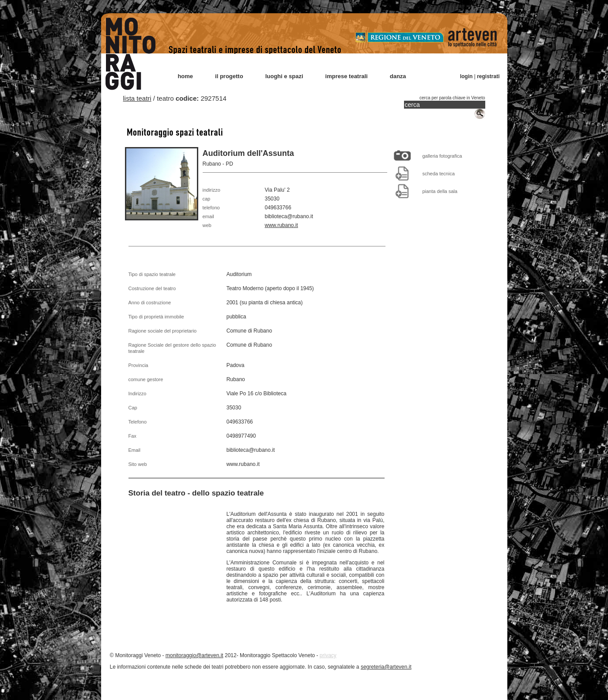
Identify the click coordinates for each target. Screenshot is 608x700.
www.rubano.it (281, 225)
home (185, 76)
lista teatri (137, 98)
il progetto (229, 76)
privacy (328, 655)
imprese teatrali (347, 76)
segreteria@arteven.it (386, 667)
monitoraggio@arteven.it (194, 655)
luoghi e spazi (284, 76)
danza (398, 76)
